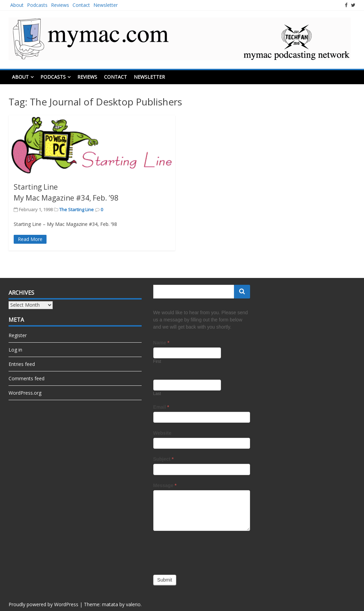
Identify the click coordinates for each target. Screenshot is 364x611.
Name (161, 343)
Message (165, 485)
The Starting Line (76, 209)
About (17, 5)
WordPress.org (25, 393)
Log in (15, 350)
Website (162, 433)
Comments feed (27, 378)
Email (161, 407)
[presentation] (205, 551)
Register (18, 335)
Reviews (60, 5)
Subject (164, 459)
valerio (133, 604)
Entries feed (22, 364)
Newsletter (106, 5)
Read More (30, 239)
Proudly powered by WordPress (43, 604)
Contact (81, 5)
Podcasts (37, 5)
